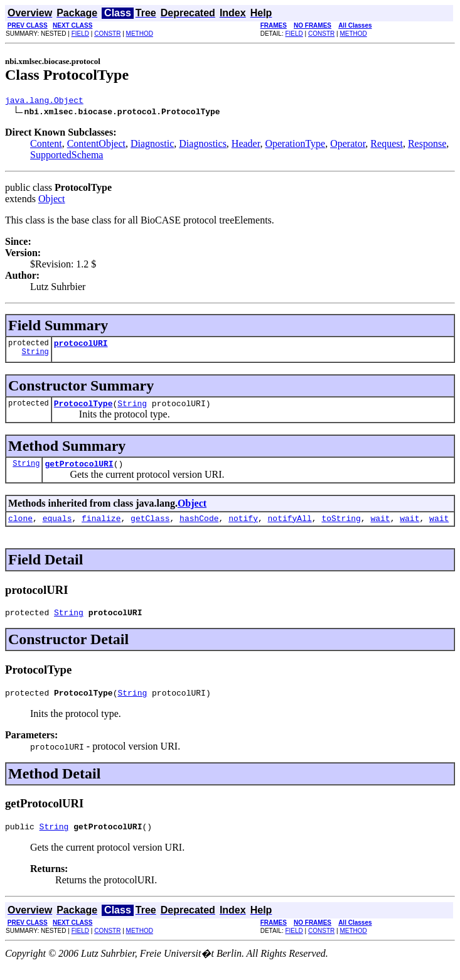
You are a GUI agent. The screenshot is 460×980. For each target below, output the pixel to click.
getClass (150, 527)
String (35, 357)
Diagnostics (203, 145)
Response (427, 145)
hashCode (199, 527)
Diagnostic (152, 145)
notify (243, 527)
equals (57, 527)
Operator (348, 145)
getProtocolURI (79, 471)
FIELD (80, 34)
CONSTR (107, 34)
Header (246, 145)
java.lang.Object (44, 102)
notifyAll (290, 527)
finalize (101, 527)
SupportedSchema (67, 157)
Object (52, 201)
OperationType (295, 145)
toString (341, 527)
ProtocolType (83, 409)
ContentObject (96, 145)
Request (387, 145)
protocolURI (81, 347)
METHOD (140, 34)
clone (20, 527)
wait (380, 527)
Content (46, 145)
